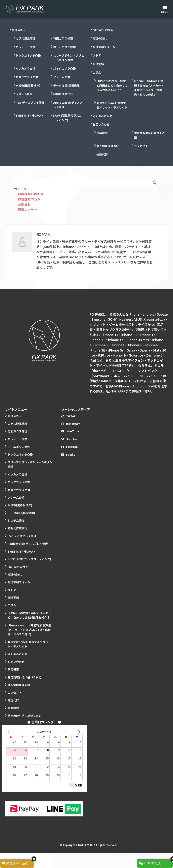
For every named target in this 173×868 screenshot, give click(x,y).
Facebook (70, 447)
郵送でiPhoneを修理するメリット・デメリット (112, 105)
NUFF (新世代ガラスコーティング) (68, 118)
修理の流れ (100, 38)
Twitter (69, 439)
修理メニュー (20, 30)
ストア (97, 55)
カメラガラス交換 (27, 77)
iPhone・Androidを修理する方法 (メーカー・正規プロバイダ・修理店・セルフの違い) (149, 88)
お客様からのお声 (31, 194)
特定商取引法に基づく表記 (149, 135)
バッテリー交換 (26, 47)
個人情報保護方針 (108, 146)
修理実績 (98, 64)
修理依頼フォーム (104, 47)
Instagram (71, 424)
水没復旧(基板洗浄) (28, 85)
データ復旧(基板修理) (67, 85)
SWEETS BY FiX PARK (30, 115)
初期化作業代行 (63, 94)
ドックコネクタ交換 (28, 55)
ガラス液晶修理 (26, 38)
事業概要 (102, 133)
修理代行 (102, 154)
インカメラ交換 (26, 68)
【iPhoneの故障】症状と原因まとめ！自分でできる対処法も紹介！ (112, 85)
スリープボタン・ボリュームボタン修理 (69, 58)
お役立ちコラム (29, 199)
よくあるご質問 (102, 116)
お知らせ (24, 204)
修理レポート (28, 209)
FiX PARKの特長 (103, 30)
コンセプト (141, 146)
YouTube (70, 431)
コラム (97, 72)
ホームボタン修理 (64, 47)
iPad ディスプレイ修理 (30, 103)
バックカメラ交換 (64, 68)
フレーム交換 (62, 77)
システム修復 (24, 94)
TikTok (68, 416)
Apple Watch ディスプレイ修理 (68, 105)
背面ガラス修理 (63, 38)
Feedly (68, 454)
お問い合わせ (101, 124)
